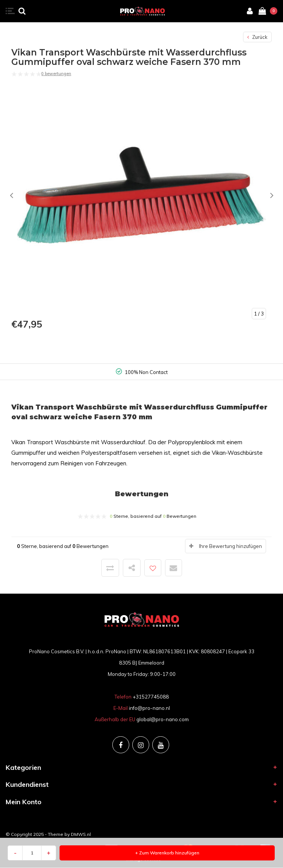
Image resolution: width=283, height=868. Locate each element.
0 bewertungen (56, 74)
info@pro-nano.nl (149, 708)
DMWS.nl (81, 834)
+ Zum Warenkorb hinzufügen (167, 853)
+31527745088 (151, 697)
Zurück (257, 37)
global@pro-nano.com (163, 719)
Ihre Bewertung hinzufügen (230, 546)
